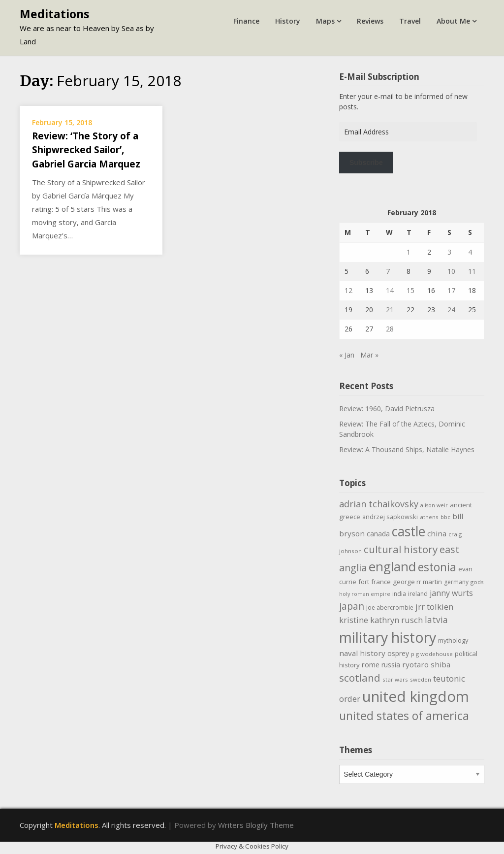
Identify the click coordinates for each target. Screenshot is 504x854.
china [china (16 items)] (437, 533)
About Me (453, 21)
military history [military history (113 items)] (388, 637)
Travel (410, 21)
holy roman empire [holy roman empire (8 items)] (365, 594)
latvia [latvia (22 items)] (436, 620)
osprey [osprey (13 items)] (398, 653)
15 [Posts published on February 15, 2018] (410, 290)
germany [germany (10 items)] (456, 582)
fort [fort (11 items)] (364, 582)
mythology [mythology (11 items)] (453, 640)
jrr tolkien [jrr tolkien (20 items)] (434, 607)
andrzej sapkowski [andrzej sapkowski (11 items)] (390, 517)
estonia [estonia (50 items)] (437, 567)
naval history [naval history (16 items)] (362, 653)
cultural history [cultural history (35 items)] (401, 549)
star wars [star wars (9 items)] (395, 679)
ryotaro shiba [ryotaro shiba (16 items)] (426, 664)
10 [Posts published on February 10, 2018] (451, 271)
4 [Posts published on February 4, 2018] (470, 252)
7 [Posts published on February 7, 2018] (388, 271)
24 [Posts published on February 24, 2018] (451, 310)
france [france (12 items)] (381, 582)
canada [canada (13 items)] (378, 534)
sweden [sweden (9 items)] (421, 679)
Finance (246, 21)
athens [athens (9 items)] (429, 517)
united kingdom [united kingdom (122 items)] (416, 696)
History (288, 21)
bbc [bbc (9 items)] (445, 517)
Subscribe (366, 163)
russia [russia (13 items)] (391, 665)
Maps (325, 21)
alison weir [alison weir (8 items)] (434, 505)
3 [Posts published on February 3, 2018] (449, 252)
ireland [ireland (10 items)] (418, 594)
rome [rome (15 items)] (371, 664)
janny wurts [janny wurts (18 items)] (451, 593)
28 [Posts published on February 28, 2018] (390, 329)
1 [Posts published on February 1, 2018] (409, 252)
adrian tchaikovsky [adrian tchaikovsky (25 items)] (379, 504)
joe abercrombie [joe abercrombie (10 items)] (390, 608)
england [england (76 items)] (392, 566)
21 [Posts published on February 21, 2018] (390, 310)
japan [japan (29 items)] (352, 606)
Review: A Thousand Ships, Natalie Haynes (407, 449)
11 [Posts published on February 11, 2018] (472, 271)
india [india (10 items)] (399, 594)
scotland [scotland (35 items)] (360, 678)
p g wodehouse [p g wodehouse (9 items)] (432, 654)
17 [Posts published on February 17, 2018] (451, 290)
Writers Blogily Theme (256, 825)
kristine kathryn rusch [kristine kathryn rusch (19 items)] (381, 620)
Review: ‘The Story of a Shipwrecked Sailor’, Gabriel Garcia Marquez (86, 150)
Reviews (370, 21)
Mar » (369, 355)
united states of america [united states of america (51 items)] (404, 716)
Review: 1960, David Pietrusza (387, 409)
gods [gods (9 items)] (477, 582)
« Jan (347, 355)
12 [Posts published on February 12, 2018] (348, 290)
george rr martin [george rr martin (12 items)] (417, 582)
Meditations (54, 14)
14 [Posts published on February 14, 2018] (390, 290)
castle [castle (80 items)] (409, 531)
